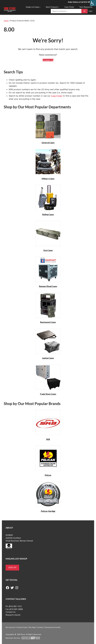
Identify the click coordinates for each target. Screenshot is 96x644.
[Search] (84, 11)
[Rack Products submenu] (59, 7)
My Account (10, 627)
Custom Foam (22, 627)
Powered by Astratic (53, 627)
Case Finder (57, 96)
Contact (40, 627)
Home (6, 21)
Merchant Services (13, 638)
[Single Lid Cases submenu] (40, 7)
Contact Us (48, 60)
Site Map (32, 627)
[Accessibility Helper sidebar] (93, 3)
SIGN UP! (12, 568)
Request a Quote (13, 615)
